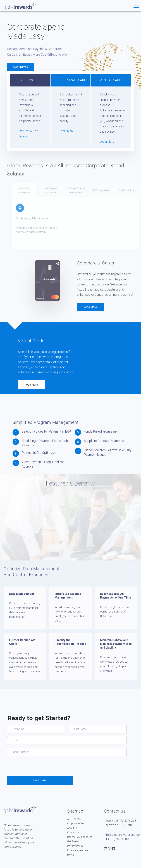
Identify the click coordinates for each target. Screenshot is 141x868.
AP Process (74, 819)
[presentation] (34, 766)
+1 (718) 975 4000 (116, 839)
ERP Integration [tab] (112, 190)
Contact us (73, 832)
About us (72, 828)
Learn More (67, 131)
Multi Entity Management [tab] (35, 190)
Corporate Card (76, 824)
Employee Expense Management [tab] (86, 190)
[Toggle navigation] (136, 6)
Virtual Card (110, 80)
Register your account (80, 837)
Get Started (22, 67)
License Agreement (78, 850)
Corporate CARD (73, 80)
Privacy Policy (75, 846)
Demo (71, 855)
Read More (90, 307)
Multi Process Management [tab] (61, 190)
